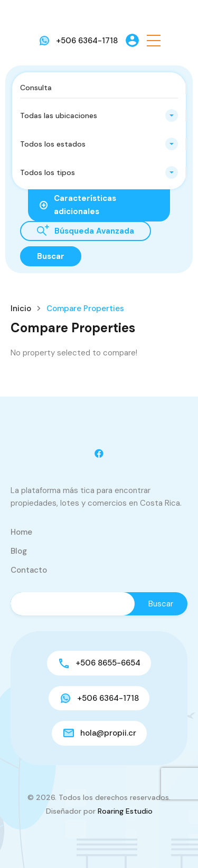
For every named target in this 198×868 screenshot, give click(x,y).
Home (21, 532)
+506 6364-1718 (87, 41)
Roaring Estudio (125, 811)
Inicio (21, 309)
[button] (154, 40)
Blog (19, 551)
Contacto (29, 570)
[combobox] (99, 115)
